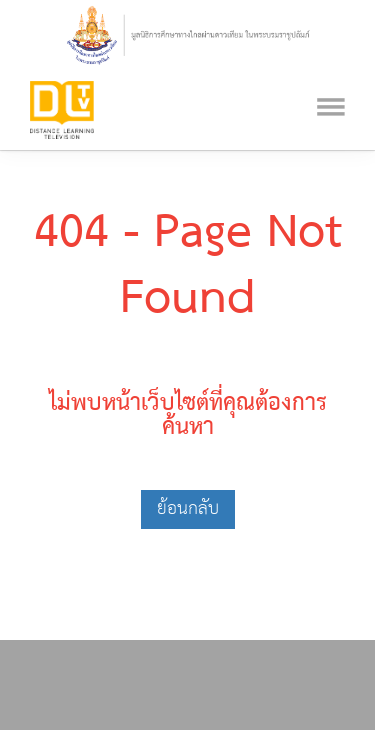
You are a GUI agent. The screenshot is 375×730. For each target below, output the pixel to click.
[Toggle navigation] (331, 82)
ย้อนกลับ (188, 508)
